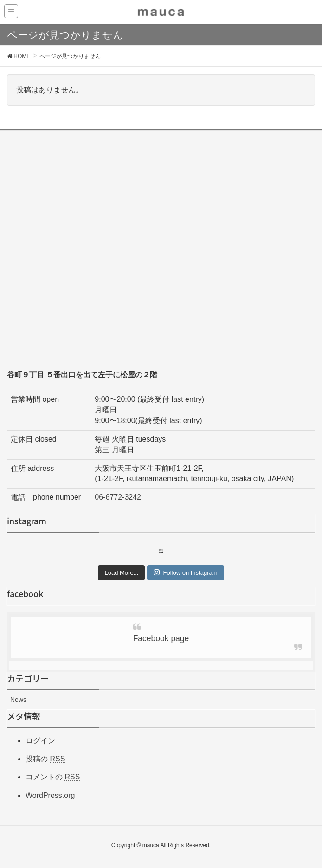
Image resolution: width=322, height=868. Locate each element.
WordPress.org (50, 795)
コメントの (53, 777)
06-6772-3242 (118, 497)
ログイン (40, 741)
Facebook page (161, 638)
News (18, 700)
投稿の (45, 759)
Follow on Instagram (185, 572)
